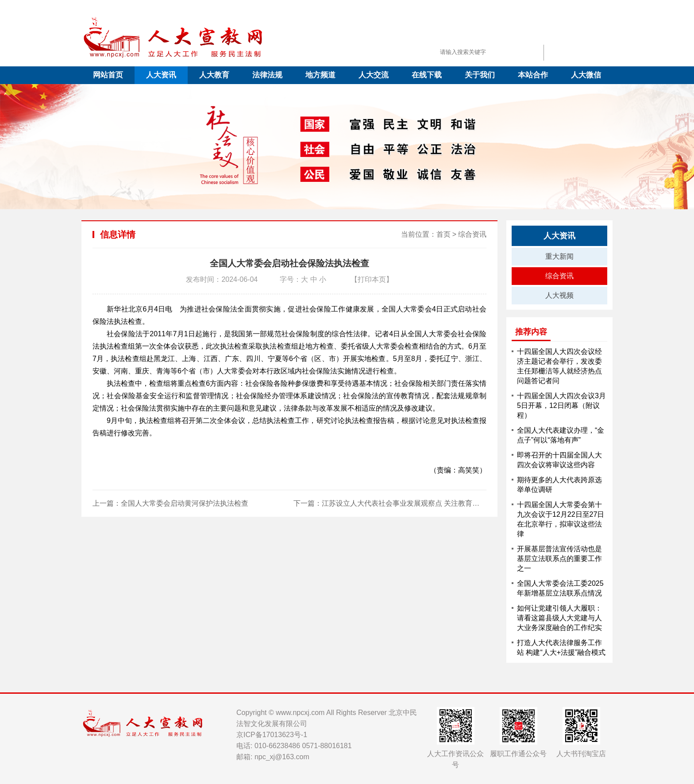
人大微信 (586, 75)
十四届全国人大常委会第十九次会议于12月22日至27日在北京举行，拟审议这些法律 (561, 519)
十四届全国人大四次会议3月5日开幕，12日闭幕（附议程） (561, 405)
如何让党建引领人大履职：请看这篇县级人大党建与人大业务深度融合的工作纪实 (559, 618)
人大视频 (559, 295)
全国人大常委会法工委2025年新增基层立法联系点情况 (560, 588)
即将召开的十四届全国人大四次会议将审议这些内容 (559, 460)
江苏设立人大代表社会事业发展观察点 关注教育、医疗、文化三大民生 (432, 503)
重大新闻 (559, 256)
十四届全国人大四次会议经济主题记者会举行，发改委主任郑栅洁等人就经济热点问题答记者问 (559, 366)
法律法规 (267, 75)
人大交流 (374, 75)
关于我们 (480, 75)
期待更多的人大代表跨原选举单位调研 (559, 485)
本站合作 (533, 75)
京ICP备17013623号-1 (272, 735)
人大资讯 (161, 75)
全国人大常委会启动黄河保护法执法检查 (185, 503)
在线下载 (427, 75)
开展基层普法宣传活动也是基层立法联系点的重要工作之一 (559, 559)
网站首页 (108, 75)
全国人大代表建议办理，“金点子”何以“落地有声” (561, 435)
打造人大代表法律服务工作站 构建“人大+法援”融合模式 (561, 648)
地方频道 (320, 75)
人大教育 (214, 75)
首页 (443, 234)
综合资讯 (472, 234)
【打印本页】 (372, 279)
